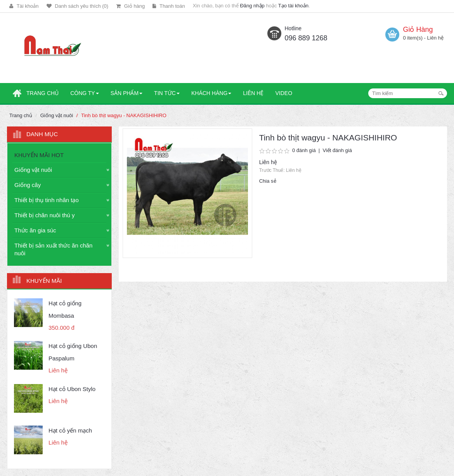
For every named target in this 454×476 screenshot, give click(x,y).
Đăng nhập (252, 6)
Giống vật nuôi (57, 115)
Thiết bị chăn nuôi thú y (44, 215)
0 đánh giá (304, 150)
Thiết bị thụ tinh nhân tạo (47, 200)
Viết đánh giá (337, 150)
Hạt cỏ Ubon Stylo (72, 389)
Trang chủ (21, 115)
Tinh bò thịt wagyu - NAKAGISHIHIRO (124, 115)
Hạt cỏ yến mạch (70, 430)
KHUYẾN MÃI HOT (39, 155)
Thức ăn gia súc (35, 230)
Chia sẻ (268, 181)
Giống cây (28, 185)
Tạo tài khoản (293, 6)
